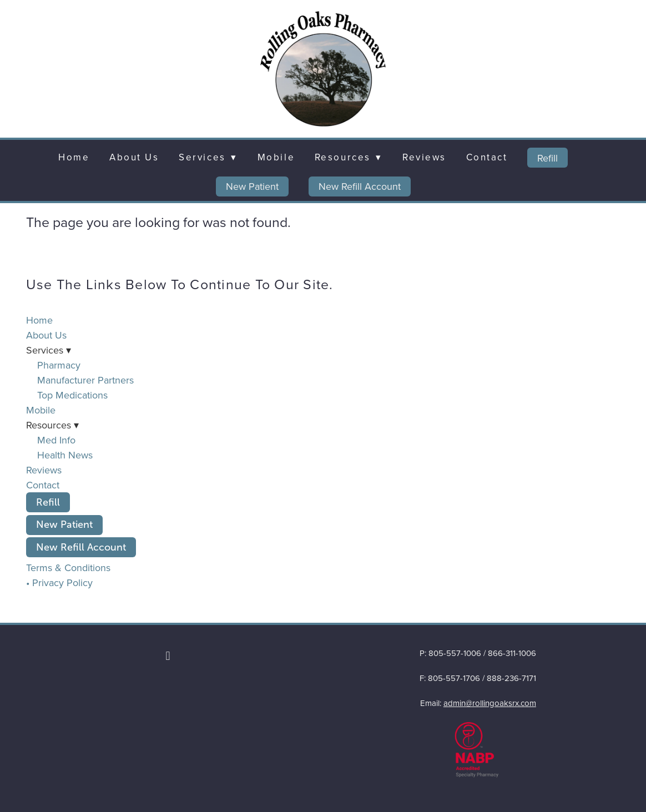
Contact (487, 157)
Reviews (424, 157)
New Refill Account (360, 186)
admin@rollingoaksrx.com (490, 703)
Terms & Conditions (68, 568)
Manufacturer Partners (85, 380)
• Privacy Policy (59, 582)
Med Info (56, 440)
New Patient (252, 186)
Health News (65, 455)
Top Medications (72, 395)
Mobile (276, 157)
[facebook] (168, 656)
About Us (134, 157)
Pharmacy (59, 365)
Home (74, 157)
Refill (547, 158)
